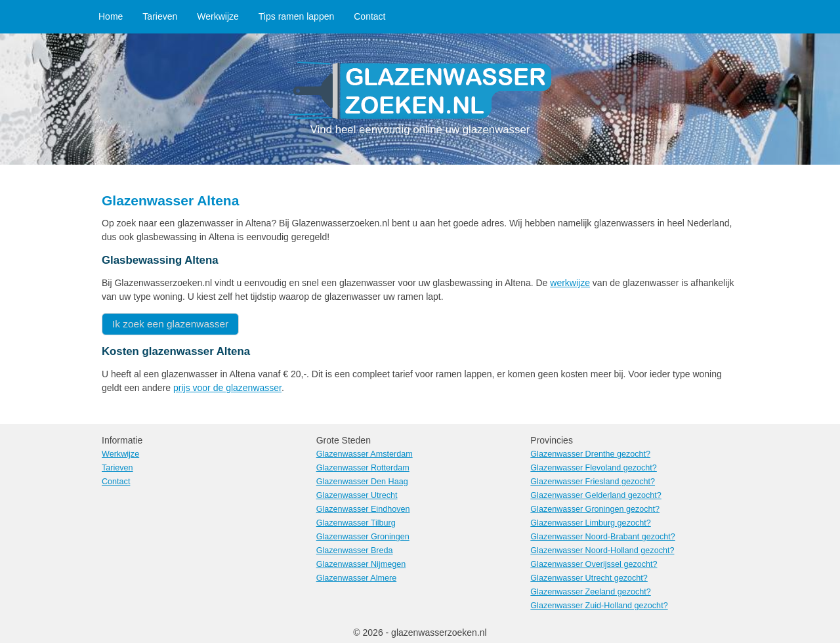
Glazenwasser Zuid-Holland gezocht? (599, 606)
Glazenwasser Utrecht (357, 495)
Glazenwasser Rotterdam (363, 468)
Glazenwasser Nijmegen (361, 564)
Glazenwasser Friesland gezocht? (593, 482)
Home (111, 16)
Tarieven (160, 16)
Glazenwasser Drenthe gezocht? (590, 454)
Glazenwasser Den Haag (362, 482)
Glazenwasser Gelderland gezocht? (596, 495)
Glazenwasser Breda (355, 550)
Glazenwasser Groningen (363, 537)
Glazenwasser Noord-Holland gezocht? (602, 550)
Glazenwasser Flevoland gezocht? (594, 468)
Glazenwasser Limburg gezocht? (590, 523)
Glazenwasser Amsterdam (365, 454)
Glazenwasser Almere (357, 578)
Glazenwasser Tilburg (356, 523)
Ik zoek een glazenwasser (170, 324)
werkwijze (570, 283)
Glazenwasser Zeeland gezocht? (590, 592)
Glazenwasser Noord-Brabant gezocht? (603, 537)
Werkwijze (218, 16)
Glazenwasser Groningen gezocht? (595, 509)
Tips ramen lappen (296, 16)
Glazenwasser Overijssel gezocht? (594, 564)
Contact (369, 16)
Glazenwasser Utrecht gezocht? (589, 578)
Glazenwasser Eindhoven (363, 509)
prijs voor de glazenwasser (227, 388)
